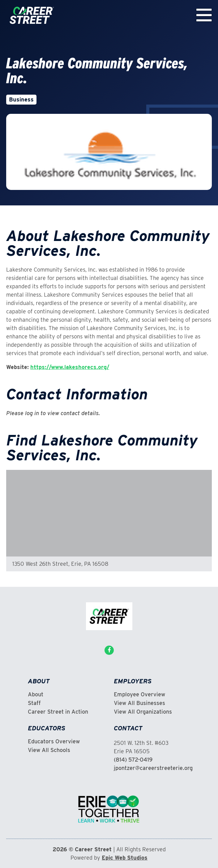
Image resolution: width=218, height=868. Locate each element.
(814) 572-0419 (133, 760)
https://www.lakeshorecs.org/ (70, 367)
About (36, 694)
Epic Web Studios (125, 858)
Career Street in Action (58, 712)
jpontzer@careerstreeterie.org (153, 768)
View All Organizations (143, 712)
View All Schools (49, 750)
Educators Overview (54, 741)
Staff (34, 703)
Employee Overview (139, 694)
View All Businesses (139, 703)
